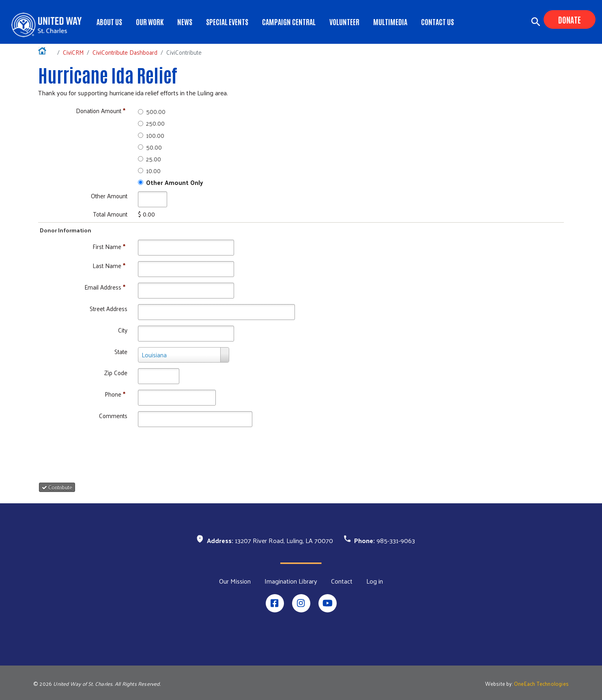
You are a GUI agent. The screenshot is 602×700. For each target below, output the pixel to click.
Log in (375, 581)
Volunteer (344, 21)
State (121, 351)
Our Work (150, 21)
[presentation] (107, 451)
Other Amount (109, 196)
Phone (115, 394)
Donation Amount (101, 111)
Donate (570, 19)
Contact (342, 581)
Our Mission (235, 581)
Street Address (109, 308)
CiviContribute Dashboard (125, 52)
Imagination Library (291, 581)
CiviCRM (73, 52)
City (123, 330)
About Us (109, 21)
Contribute (57, 487)
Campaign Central (289, 21)
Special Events (227, 21)
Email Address (105, 287)
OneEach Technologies (541, 684)
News (185, 21)
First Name (109, 246)
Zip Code (116, 373)
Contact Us (438, 21)
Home (46, 52)
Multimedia (390, 21)
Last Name (109, 265)
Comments (113, 415)
